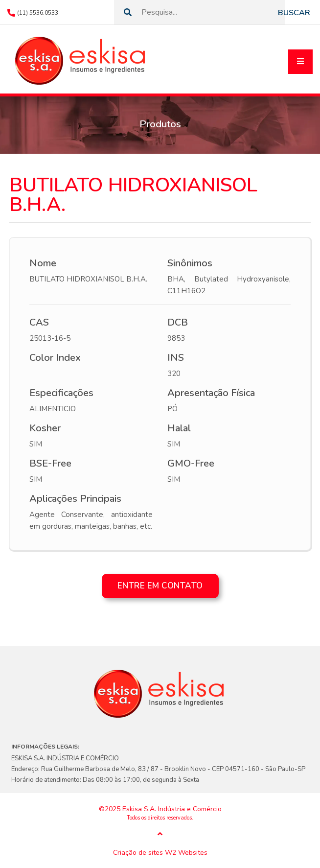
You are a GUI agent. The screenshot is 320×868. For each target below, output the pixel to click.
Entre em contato (160, 586)
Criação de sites (138, 853)
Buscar (294, 13)
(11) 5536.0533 (38, 13)
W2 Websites (186, 853)
